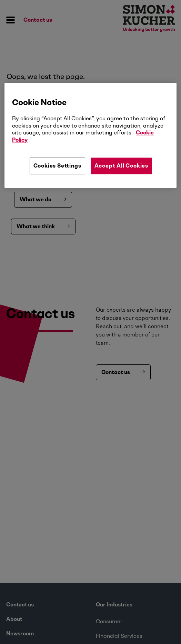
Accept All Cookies (121, 166)
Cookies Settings (57, 166)
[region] (90, 136)
